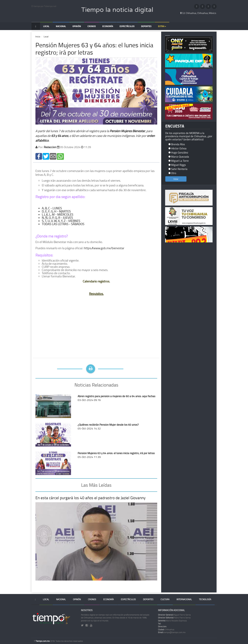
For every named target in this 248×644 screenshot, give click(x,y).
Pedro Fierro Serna (174, 618)
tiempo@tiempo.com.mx (172, 632)
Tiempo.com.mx (43, 641)
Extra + (162, 26)
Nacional (61, 26)
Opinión (77, 26)
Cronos (92, 26)
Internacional (184, 599)
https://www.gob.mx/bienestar (104, 248)
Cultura (165, 599)
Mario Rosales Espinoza (172, 621)
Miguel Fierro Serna (174, 615)
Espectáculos (127, 26)
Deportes (146, 26)
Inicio (38, 36)
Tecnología (205, 599)
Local (46, 26)
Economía (108, 26)
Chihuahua (166, 629)
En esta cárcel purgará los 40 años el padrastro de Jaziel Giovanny (90, 498)
